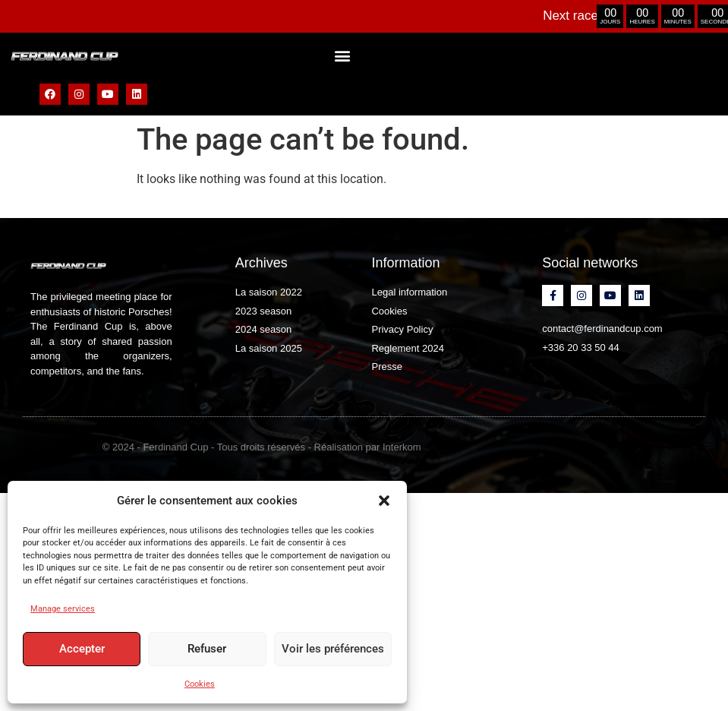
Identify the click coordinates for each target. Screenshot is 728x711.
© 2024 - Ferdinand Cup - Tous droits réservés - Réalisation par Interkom (262, 447)
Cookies (200, 684)
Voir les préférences (332, 649)
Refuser (206, 649)
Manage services (63, 609)
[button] (384, 501)
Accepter (81, 649)
